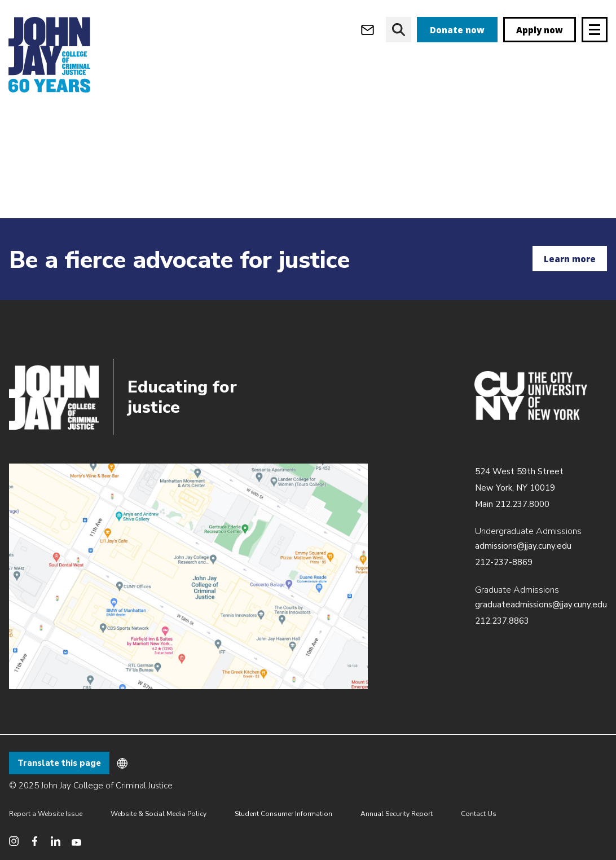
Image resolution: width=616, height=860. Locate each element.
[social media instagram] (14, 841)
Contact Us (479, 814)
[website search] (399, 30)
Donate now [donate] (457, 30)
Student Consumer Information (283, 814)
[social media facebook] (35, 841)
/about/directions (188, 576)
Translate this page (59, 763)
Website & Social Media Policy (159, 814)
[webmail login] (368, 30)
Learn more (570, 259)
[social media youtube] (76, 841)
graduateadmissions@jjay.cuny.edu (541, 605)
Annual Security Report (397, 814)
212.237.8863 (502, 621)
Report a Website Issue (46, 814)
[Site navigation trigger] (595, 30)
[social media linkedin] (56, 841)
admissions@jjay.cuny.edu (523, 546)
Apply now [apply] (540, 30)
